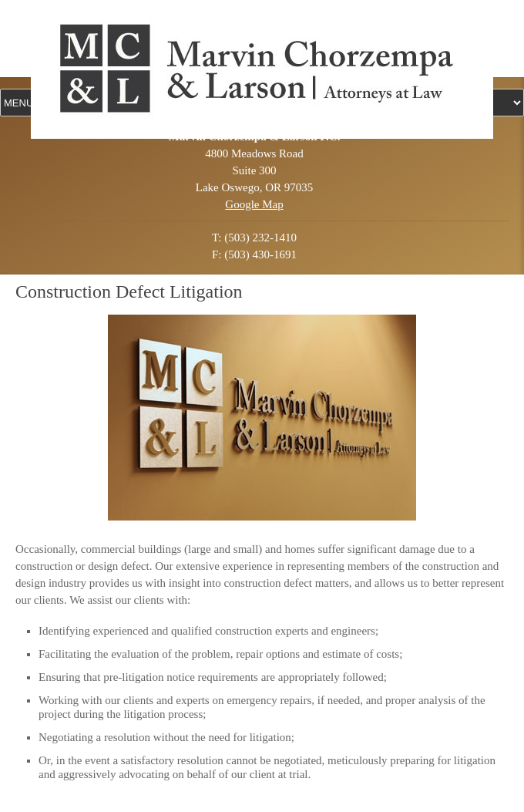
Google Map (254, 204)
